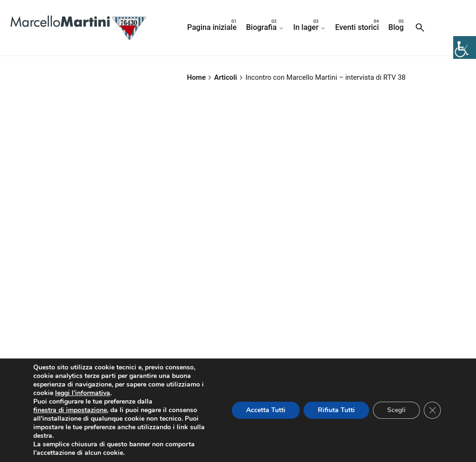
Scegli (396, 410)
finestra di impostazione (70, 410)
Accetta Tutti (266, 410)
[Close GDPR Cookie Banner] (432, 410)
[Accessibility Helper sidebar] (465, 47)
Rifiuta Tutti (336, 410)
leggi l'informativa (83, 393)
